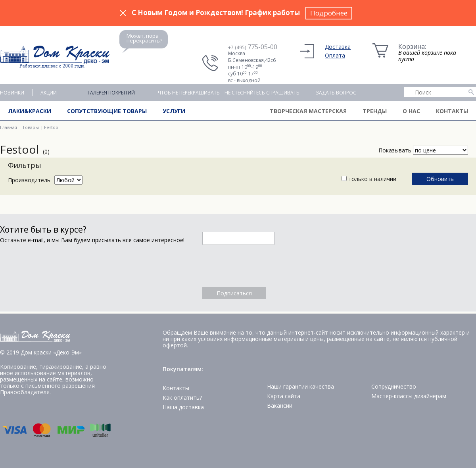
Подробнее (329, 13)
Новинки (12, 93)
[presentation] (263, 266)
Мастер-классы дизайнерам (409, 396)
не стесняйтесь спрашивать (262, 93)
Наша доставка (183, 407)
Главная (9, 127)
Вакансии (280, 405)
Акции (49, 93)
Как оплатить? (182, 398)
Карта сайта (284, 396)
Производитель (29, 180)
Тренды (375, 111)
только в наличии (369, 179)
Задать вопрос (336, 93)
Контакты (452, 111)
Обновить (440, 179)
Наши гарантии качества (300, 386)
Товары (31, 127)
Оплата (335, 55)
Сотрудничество (394, 386)
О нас (411, 111)
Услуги (174, 111)
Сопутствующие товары (107, 111)
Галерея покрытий (111, 93)
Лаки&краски (30, 111)
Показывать (395, 150)
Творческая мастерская (308, 111)
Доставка (338, 47)
